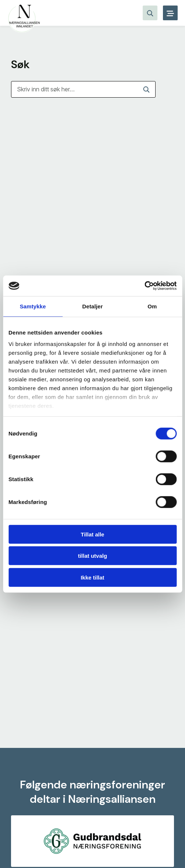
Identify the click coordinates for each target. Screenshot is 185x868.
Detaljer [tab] (93, 306)
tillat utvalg (92, 556)
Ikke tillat (92, 577)
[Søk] (83, 89)
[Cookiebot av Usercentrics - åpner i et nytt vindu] (144, 286)
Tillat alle (93, 534)
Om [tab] (152, 306)
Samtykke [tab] (33, 306)
